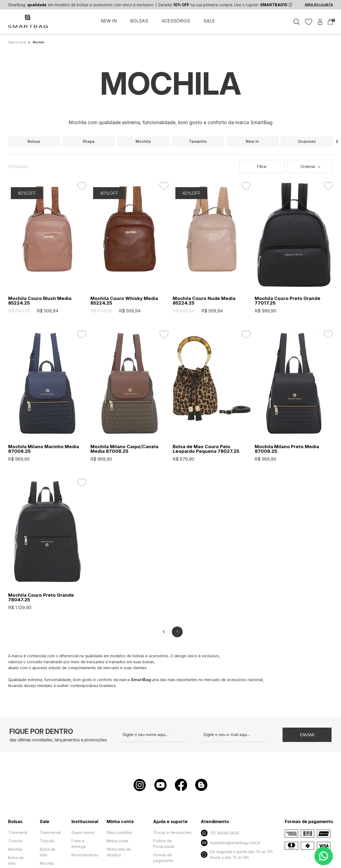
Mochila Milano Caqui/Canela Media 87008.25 (124, 449)
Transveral (18, 832)
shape (89, 141)
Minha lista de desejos (119, 852)
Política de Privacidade (164, 844)
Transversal (50, 832)
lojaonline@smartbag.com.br (231, 843)
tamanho (198, 141)
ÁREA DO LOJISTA (319, 5)
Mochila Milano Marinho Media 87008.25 (44, 449)
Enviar (307, 735)
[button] (337, 141)
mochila (143, 141)
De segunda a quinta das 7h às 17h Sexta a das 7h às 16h (237, 854)
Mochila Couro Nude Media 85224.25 (204, 301)
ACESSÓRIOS (176, 21)
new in (252, 141)
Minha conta (117, 841)
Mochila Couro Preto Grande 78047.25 (41, 598)
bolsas (34, 141)
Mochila (15, 849)
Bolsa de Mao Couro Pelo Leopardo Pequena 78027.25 (206, 449)
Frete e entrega (78, 844)
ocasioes (307, 141)
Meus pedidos (119, 832)
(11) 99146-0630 (220, 833)
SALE (209, 21)
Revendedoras (85, 855)
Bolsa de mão (16, 860)
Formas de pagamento (163, 858)
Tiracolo (16, 841)
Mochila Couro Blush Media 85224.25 (40, 301)
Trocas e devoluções (172, 832)
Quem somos (83, 832)
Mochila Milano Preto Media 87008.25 (287, 449)
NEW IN (109, 21)
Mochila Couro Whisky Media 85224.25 (124, 301)
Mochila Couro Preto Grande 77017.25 (288, 301)
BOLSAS (139, 21)
